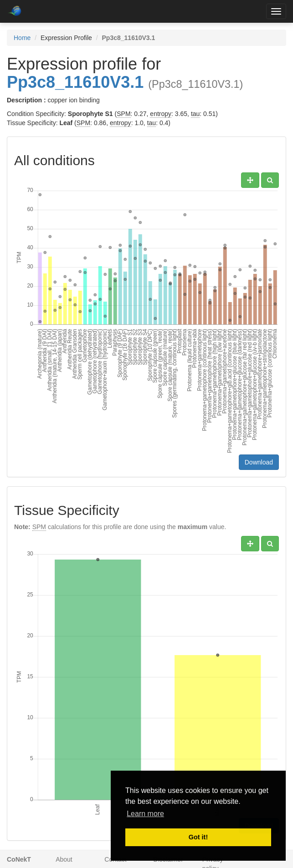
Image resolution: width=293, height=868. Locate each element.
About (64, 859)
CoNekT (19, 859)
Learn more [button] (145, 814)
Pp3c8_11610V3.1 (75, 82)
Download (259, 462)
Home (22, 38)
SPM (123, 114)
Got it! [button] (198, 837)
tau (195, 114)
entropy (161, 114)
